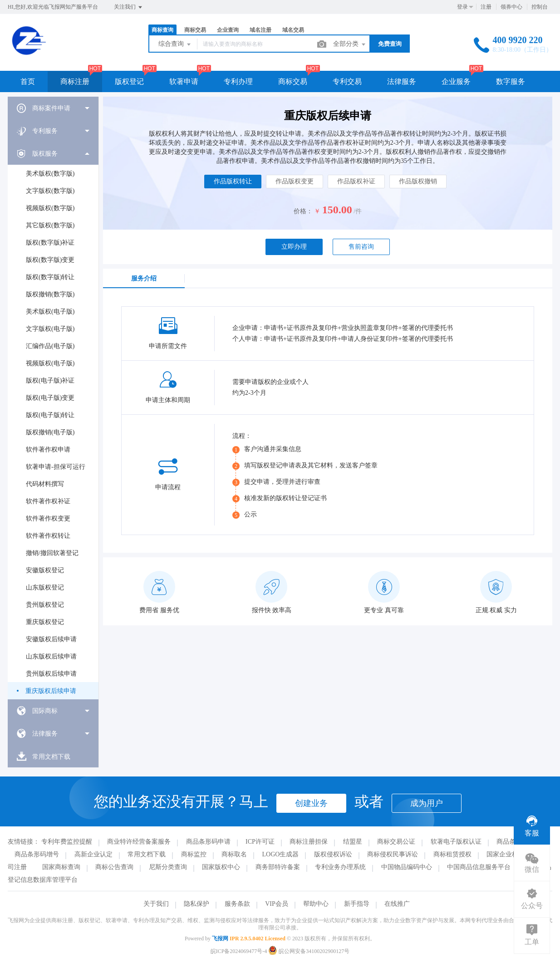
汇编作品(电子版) (50, 346)
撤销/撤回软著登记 (52, 553)
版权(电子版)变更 (50, 398)
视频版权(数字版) (50, 208)
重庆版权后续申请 (51, 691)
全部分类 (350, 44)
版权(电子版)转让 (50, 415)
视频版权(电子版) (50, 363)
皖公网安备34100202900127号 (309, 951)
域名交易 (293, 30)
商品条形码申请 (208, 842)
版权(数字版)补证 (50, 243)
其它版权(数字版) (50, 225)
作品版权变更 (295, 181)
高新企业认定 (93, 854)
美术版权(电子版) (50, 312)
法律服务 (402, 81)
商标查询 (162, 30)
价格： (303, 211)
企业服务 (456, 81)
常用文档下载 (147, 854)
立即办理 (294, 247)
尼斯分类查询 (168, 867)
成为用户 (427, 803)
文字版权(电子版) (50, 329)
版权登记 (129, 81)
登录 (462, 7)
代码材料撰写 (45, 484)
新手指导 (357, 904)
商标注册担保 (309, 842)
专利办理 (238, 81)
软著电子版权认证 (456, 842)
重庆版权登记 (45, 622)
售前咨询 (361, 247)
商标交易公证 (396, 842)
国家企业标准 (506, 854)
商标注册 (75, 81)
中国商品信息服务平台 (479, 867)
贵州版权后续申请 (51, 674)
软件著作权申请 (48, 450)
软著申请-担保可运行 (56, 467)
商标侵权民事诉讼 (393, 854)
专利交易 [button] (347, 81)
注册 (486, 7)
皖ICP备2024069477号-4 (239, 951)
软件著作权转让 (48, 536)
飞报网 (220, 938)
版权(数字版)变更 (50, 260)
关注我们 (129, 7)
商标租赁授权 (452, 854)
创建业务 (311, 803)
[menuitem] (53, 108)
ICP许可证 (260, 842)
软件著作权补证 (48, 501)
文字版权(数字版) (50, 191)
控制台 (540, 7)
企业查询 (228, 30)
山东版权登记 (45, 587)
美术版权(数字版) (50, 174)
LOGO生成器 (281, 854)
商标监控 (194, 854)
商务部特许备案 (278, 867)
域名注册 (260, 30)
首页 (28, 81)
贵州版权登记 (45, 605)
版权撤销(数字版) (50, 294)
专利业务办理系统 (340, 867)
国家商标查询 (61, 867)
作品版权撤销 (418, 181)
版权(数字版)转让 (50, 277)
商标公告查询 (114, 867)
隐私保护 (196, 904)
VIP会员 (277, 904)
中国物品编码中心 (407, 867)
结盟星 (353, 842)
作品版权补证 (356, 181)
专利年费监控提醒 (67, 842)
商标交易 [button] (293, 81)
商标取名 (234, 854)
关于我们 (156, 904)
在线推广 (397, 904)
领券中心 (511, 7)
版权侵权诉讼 (333, 854)
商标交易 (195, 30)
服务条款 (237, 904)
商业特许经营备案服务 (139, 842)
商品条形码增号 (37, 854)
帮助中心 (316, 904)
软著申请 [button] (184, 81)
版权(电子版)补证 (50, 381)
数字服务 (511, 81)
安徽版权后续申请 (51, 639)
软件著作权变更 (48, 518)
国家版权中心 (221, 867)
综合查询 (175, 44)
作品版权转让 (233, 181)
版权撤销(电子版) (50, 432)
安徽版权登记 (45, 570)
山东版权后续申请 (51, 656)
